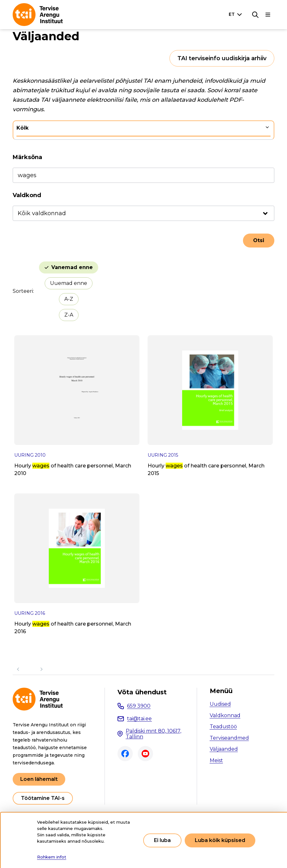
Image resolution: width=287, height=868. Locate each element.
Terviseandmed (229, 738)
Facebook (125, 754)
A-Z (69, 299)
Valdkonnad (225, 715)
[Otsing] (255, 15)
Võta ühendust (142, 692)
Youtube (145, 754)
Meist (216, 760)
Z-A (69, 315)
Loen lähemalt (39, 779)
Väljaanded (224, 749)
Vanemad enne (72, 267)
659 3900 (139, 706)
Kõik (22, 128)
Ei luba (162, 840)
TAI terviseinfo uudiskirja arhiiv (222, 58)
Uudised (220, 704)
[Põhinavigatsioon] (268, 15)
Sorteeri (23, 291)
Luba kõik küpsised (220, 840)
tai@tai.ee (139, 719)
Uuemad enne (69, 283)
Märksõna (27, 157)
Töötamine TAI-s (43, 798)
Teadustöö (223, 727)
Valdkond (27, 195)
